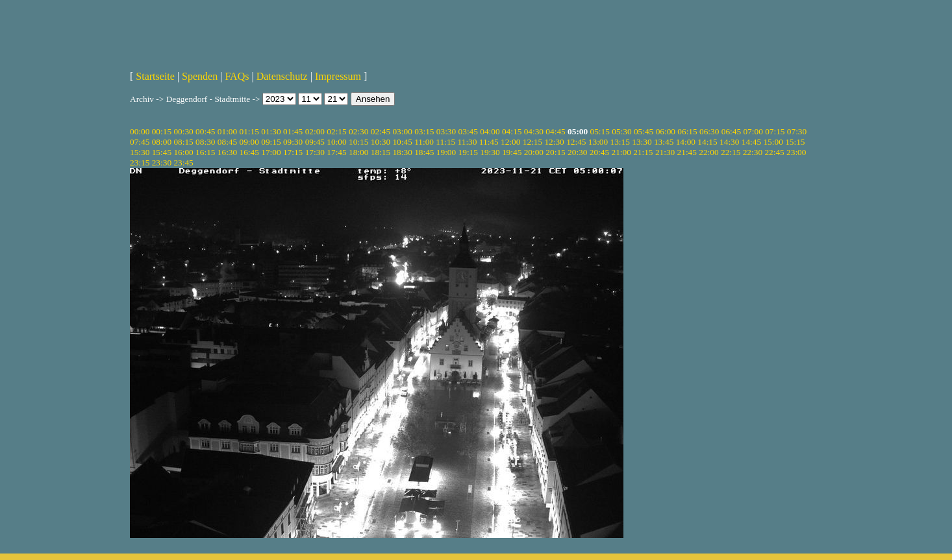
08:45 (227, 142)
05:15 (600, 131)
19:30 (490, 152)
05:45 (644, 131)
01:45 (293, 131)
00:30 (183, 131)
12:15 (532, 142)
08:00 (162, 142)
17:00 (271, 152)
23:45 (183, 163)
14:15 (707, 142)
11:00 (424, 142)
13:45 (664, 142)
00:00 (140, 131)
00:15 (162, 131)
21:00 (621, 152)
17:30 (315, 152)
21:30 (665, 152)
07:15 (775, 131)
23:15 (140, 163)
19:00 (446, 152)
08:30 (205, 142)
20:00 (534, 152)
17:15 (293, 152)
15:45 (162, 152)
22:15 (731, 152)
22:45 (774, 152)
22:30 (753, 152)
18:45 (424, 152)
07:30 (797, 131)
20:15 (555, 152)
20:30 (577, 152)
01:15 (249, 131)
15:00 (773, 142)
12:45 (576, 142)
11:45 (489, 142)
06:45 (731, 131)
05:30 (621, 131)
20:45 (599, 152)
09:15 (271, 142)
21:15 (643, 152)
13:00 (598, 142)
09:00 (249, 142)
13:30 (642, 142)
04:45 (555, 131)
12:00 (510, 142)
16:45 (249, 152)
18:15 (381, 152)
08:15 (183, 142)
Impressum (338, 76)
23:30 (162, 163)
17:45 (336, 152)
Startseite (155, 76)
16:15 (205, 152)
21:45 (687, 152)
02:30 (358, 131)
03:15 (424, 131)
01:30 (271, 131)
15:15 (795, 142)
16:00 (183, 152)
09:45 (315, 142)
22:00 (708, 152)
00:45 (205, 131)
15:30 (140, 152)
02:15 (336, 131)
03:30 (446, 131)
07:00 (753, 131)
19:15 (468, 152)
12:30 (554, 142)
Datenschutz (282, 76)
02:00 (315, 131)
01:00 (227, 131)
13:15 (620, 142)
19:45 (512, 152)
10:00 (336, 142)
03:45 (468, 131)
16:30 (227, 152)
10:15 (358, 142)
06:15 (687, 131)
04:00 (490, 131)
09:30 (293, 142)
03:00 (402, 131)
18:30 (402, 152)
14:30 (729, 142)
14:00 (686, 142)
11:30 (468, 142)
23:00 (796, 152)
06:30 (709, 131)
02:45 (381, 131)
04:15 (512, 131)
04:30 (534, 131)
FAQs (237, 76)
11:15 (445, 142)
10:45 (402, 142)
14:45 (751, 142)
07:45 (140, 142)
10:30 (381, 142)
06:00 (666, 131)
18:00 (358, 152)
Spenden (200, 76)
